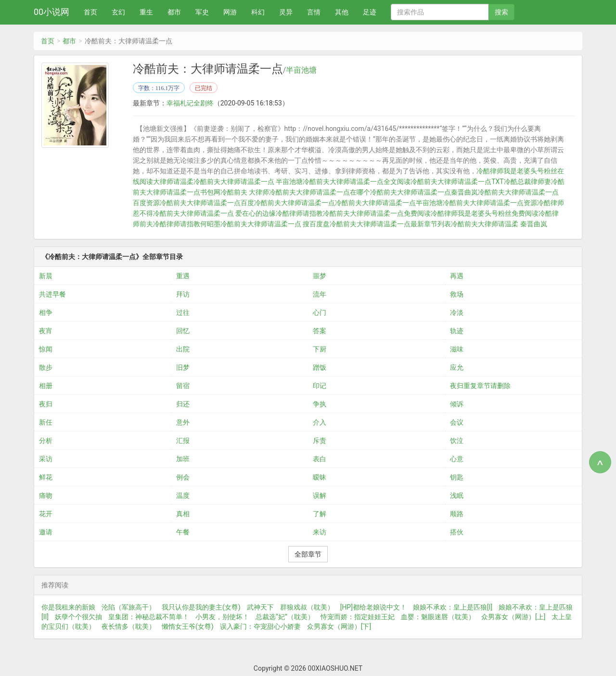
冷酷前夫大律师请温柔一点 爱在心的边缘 (214, 213)
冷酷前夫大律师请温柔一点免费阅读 (377, 213)
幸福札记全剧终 (190, 103)
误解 (320, 495)
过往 (183, 312)
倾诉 (457, 404)
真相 (183, 514)
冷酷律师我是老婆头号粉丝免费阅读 (485, 213)
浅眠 (457, 495)
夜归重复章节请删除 (480, 386)
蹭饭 (320, 367)
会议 (457, 422)
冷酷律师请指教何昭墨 (187, 224)
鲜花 (46, 477)
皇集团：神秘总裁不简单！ (149, 617)
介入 (320, 422)
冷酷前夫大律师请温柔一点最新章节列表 (390, 224)
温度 (183, 495)
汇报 (183, 441)
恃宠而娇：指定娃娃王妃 (358, 617)
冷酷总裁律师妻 (527, 182)
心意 (457, 459)
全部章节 (308, 554)
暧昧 (320, 477)
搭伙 (457, 532)
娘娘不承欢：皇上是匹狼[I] (453, 607)
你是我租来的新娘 (68, 607)
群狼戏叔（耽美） (307, 607)
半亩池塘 (301, 70)
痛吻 (46, 495)
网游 (230, 12)
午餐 (183, 532)
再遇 (457, 276)
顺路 (457, 514)
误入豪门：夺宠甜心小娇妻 (260, 626)
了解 (320, 514)
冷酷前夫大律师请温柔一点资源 (490, 203)
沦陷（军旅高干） (128, 607)
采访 (46, 459)
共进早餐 (52, 294)
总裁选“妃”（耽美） (285, 617)
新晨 (46, 276)
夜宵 (46, 331)
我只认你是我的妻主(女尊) (201, 607)
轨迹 (457, 331)
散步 (46, 367)
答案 (320, 331)
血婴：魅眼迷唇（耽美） (438, 617)
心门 (320, 312)
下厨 (320, 349)
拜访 (183, 294)
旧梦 (183, 367)
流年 (320, 294)
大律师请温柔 (173, 182)
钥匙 (457, 477)
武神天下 (260, 607)
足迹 (370, 12)
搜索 (501, 12)
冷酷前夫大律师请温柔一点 (295, 203)
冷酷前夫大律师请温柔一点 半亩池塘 (248, 182)
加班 (183, 459)
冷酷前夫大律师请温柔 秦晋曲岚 (499, 224)
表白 (320, 459)
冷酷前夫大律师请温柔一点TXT (457, 182)
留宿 (183, 386)
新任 (46, 422)
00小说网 (51, 12)
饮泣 (457, 441)
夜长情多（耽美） (128, 626)
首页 (90, 12)
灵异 (286, 12)
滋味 (457, 349)
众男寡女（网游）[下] (339, 626)
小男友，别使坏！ (222, 617)
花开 (46, 514)
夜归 (46, 404)
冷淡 (457, 312)
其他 (342, 12)
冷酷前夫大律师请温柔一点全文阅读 (357, 182)
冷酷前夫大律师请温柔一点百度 (207, 203)
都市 (174, 12)
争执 (320, 404)
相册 (46, 386)
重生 (146, 12)
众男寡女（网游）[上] (513, 617)
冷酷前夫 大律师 (245, 192)
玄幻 (118, 12)
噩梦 (320, 276)
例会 (183, 477)
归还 (183, 404)
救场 (457, 294)
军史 (202, 12)
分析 (46, 441)
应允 (457, 367)
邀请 (46, 532)
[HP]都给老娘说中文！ (373, 607)
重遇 (183, 276)
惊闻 (46, 349)
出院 (183, 349)
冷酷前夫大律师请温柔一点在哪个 (320, 192)
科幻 (258, 12)
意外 (183, 422)
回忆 (183, 331)
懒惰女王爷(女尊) (188, 626)
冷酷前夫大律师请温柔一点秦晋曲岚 (424, 192)
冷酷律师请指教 (299, 213)
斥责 (320, 441)
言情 (314, 12)
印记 (320, 386)
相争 (46, 312)
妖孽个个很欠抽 (78, 617)
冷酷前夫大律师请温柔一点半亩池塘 (389, 203)
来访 (320, 532)
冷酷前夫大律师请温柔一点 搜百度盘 (275, 224)
